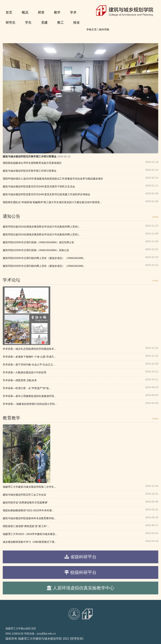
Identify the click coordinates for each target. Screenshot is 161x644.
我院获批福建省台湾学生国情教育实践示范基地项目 (32, 163)
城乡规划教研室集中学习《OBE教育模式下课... (30, 542)
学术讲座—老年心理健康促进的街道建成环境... (29, 396)
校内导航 (104, 29)
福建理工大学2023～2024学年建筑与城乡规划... (30, 534)
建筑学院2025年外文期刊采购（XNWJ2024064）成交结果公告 (38, 242)
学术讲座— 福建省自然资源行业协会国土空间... (30, 404)
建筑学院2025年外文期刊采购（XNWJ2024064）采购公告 (36, 250)
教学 (57, 12)
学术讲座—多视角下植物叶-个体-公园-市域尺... (29, 357)
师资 (41, 12)
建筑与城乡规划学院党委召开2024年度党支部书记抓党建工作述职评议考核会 (47, 194)
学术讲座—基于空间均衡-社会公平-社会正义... (29, 365)
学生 (28, 23)
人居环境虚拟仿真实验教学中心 (84, 588)
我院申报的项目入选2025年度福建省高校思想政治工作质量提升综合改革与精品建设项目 (53, 179)
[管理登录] (77, 639)
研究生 (11, 23)
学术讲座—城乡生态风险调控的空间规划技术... (29, 349)
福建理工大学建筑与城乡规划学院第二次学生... (29, 487)
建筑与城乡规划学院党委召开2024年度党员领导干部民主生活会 (39, 186)
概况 (25, 12)
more (155, 217)
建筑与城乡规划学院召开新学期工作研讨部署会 (30, 156)
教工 (60, 23)
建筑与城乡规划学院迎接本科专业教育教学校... (29, 518)
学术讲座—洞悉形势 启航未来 (20, 380)
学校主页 (92, 29)
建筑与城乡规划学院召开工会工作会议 (24, 495)
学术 (73, 12)
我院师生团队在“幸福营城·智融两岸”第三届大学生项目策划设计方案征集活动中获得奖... (52, 202)
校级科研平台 (83, 572)
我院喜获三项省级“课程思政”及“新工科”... (26, 526)
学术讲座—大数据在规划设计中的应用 (24, 372)
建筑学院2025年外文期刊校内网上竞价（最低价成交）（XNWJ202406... (44, 258)
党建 (44, 23)
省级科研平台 (83, 557)
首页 (9, 12)
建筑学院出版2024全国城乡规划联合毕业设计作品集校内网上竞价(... (42, 227)
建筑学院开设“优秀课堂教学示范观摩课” (25, 503)
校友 (77, 23)
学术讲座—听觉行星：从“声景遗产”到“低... (27, 388)
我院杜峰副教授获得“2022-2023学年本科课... (28, 510)
